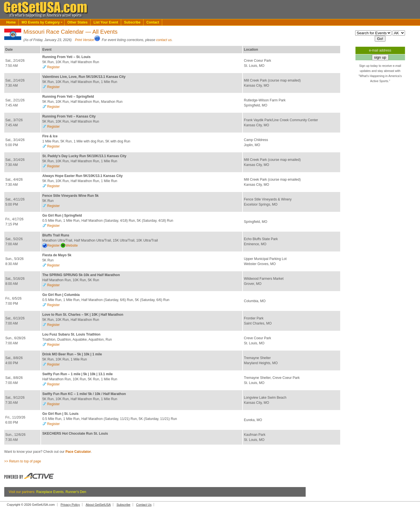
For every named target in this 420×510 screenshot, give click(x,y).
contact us (164, 40)
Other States (77, 22)
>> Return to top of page (23, 461)
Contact (153, 22)
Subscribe (132, 22)
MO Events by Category (41, 22)
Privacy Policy (70, 505)
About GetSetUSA (98, 505)
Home (11, 22)
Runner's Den (76, 492)
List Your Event (106, 22)
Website (71, 246)
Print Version (85, 40)
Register (53, 67)
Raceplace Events (50, 492)
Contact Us (144, 505)
